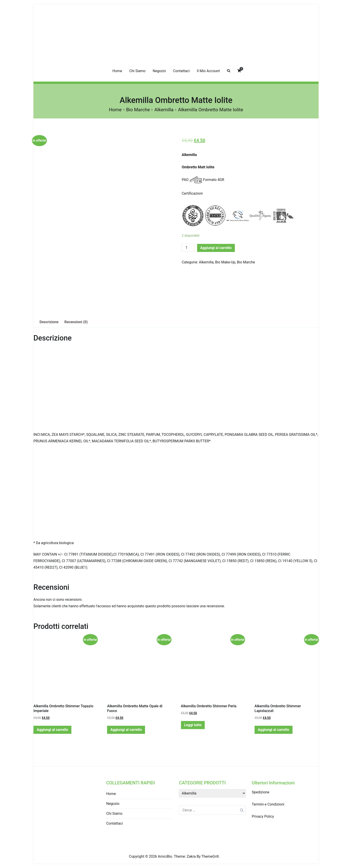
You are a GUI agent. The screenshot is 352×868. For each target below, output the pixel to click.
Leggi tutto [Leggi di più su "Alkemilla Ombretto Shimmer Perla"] (193, 725)
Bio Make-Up (225, 262)
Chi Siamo (137, 71)
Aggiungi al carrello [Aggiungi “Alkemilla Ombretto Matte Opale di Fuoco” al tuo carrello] (126, 730)
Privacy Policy (263, 816)
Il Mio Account (208, 71)
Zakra (191, 856)
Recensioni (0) (76, 322)
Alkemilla (164, 110)
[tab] (49, 322)
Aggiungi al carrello (216, 248)
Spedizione (260, 792)
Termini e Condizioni (268, 804)
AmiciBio (165, 856)
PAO (185, 180)
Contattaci (181, 71)
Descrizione (49, 322)
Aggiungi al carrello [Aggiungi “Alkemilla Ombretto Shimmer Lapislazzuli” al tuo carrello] (273, 730)
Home (117, 71)
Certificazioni (192, 193)
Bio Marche (138, 110)
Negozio (159, 71)
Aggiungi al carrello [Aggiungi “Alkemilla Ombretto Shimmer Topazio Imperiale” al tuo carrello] (52, 730)
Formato (210, 180)
